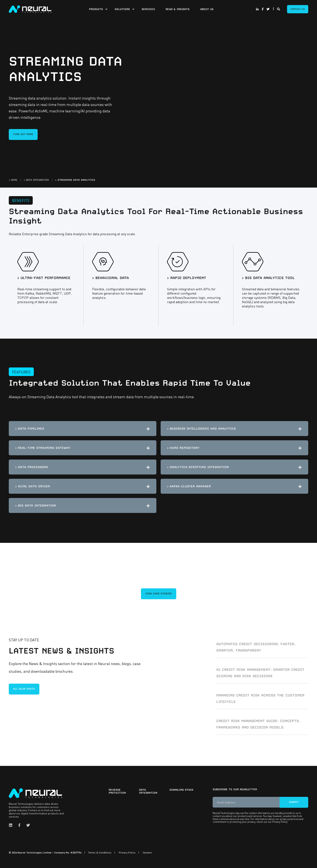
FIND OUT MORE (23, 134)
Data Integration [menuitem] (148, 791)
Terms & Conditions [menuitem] (100, 852)
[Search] (279, 9)
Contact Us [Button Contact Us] (298, 9)
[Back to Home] (30, 9)
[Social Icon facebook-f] (263, 9)
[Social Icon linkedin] (12, 825)
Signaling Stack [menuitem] (181, 789)
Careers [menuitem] (147, 852)
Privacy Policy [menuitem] (127, 852)
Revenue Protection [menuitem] (117, 791)
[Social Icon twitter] (267, 9)
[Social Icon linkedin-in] (258, 9)
